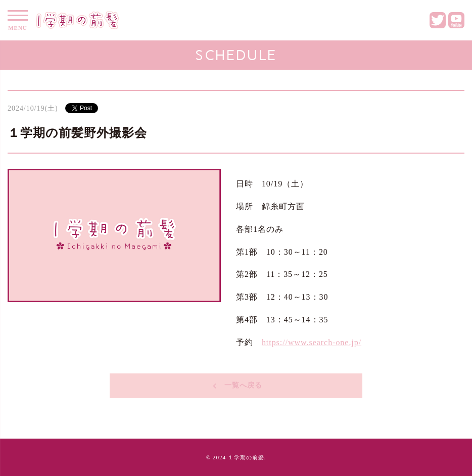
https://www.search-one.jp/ (312, 342)
